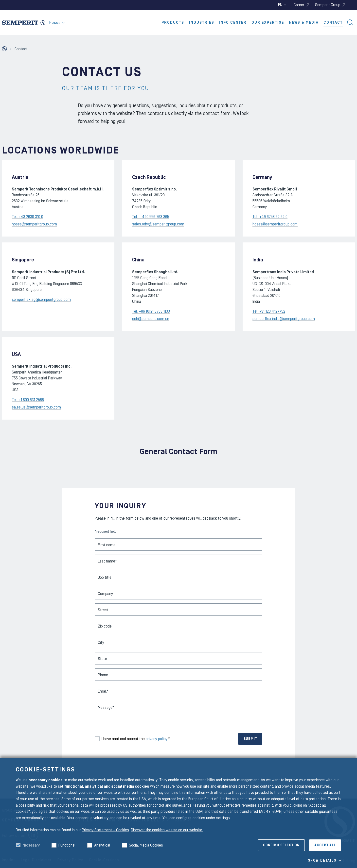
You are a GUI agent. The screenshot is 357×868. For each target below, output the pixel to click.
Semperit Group (328, 5)
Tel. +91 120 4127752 (269, 311)
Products (173, 23)
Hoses (57, 23)
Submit (250, 739)
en (282, 5)
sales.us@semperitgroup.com (36, 407)
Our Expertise (268, 23)
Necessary (31, 845)
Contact (333, 23)
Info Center (233, 23)
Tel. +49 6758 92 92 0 (270, 217)
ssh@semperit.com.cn (151, 319)
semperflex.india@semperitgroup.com (284, 319)
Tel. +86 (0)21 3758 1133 (151, 311)
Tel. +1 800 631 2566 (28, 400)
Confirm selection (281, 845)
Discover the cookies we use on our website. (167, 830)
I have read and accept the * (136, 739)
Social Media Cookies (146, 845)
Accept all (325, 845)
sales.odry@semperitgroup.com (158, 224)
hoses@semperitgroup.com (34, 224)
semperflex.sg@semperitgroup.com (41, 300)
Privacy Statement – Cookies (105, 830)
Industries (202, 23)
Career (299, 5)
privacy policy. (157, 739)
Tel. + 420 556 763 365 (151, 217)
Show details (322, 861)
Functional (67, 845)
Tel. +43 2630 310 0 (27, 217)
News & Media (304, 23)
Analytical (102, 845)
